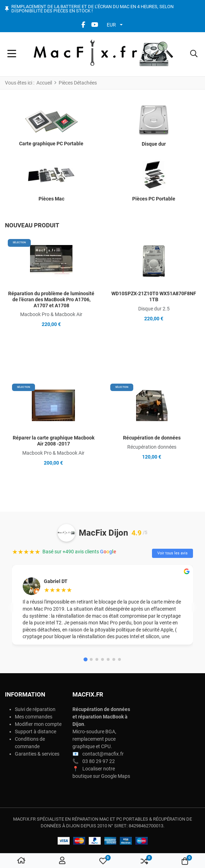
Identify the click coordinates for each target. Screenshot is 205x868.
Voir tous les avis (172, 553)
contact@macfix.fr (103, 754)
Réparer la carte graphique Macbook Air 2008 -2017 (54, 441)
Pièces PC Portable (154, 199)
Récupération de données (152, 438)
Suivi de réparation (35, 709)
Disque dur (154, 144)
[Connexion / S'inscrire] (62, 861)
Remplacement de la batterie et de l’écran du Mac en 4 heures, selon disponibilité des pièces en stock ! (92, 9)
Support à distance (36, 732)
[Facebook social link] (83, 25)
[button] (194, 54)
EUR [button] (111, 25)
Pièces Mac (51, 199)
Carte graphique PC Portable (51, 144)
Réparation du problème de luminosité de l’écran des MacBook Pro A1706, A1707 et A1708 (51, 299)
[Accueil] (21, 861)
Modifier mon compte (38, 724)
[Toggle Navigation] (12, 54)
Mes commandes (34, 717)
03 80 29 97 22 (99, 761)
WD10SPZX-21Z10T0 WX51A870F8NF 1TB (154, 296)
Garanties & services (37, 754)
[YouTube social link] (95, 25)
